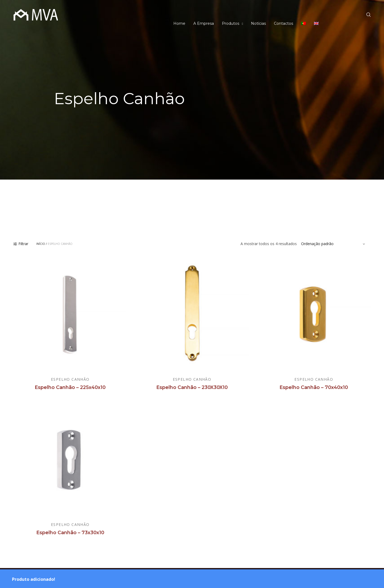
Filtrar (21, 244)
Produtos (231, 23)
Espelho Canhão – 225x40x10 (70, 387)
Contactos (283, 23)
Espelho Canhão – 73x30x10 (70, 533)
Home (179, 23)
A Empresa (204, 23)
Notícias (258, 23)
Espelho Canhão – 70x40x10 (314, 387)
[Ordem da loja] (334, 244)
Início (41, 244)
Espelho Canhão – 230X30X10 (192, 387)
